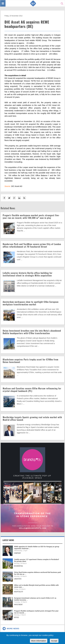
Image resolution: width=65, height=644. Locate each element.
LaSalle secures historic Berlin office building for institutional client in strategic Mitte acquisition (28, 274)
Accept (54, 641)
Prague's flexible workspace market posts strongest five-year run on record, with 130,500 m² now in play (31, 217)
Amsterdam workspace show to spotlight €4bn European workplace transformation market (31, 303)
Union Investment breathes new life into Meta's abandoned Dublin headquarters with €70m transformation (32, 332)
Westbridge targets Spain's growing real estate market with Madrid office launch (32, 418)
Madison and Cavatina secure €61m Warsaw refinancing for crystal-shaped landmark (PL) (32, 390)
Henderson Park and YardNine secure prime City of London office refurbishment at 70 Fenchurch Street (32, 245)
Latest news (8, 540)
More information (39, 641)
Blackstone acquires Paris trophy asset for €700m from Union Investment (31, 361)
